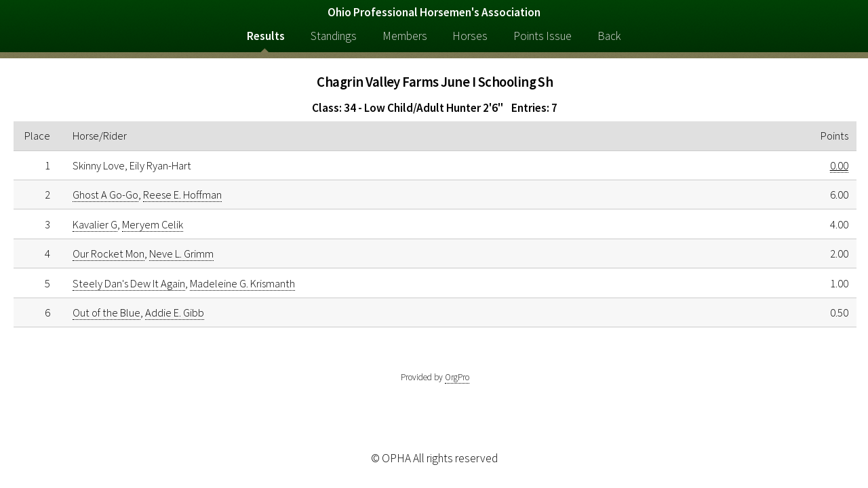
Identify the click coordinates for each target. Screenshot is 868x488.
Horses (470, 36)
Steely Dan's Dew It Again (129, 283)
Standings (334, 36)
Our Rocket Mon (108, 253)
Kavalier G (95, 224)
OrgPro (457, 377)
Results (266, 36)
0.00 (839, 165)
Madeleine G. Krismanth (242, 283)
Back (609, 36)
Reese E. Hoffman (182, 195)
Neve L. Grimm (181, 253)
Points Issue (542, 36)
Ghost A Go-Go (105, 195)
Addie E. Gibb (175, 312)
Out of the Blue (106, 312)
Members (405, 36)
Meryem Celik (153, 224)
